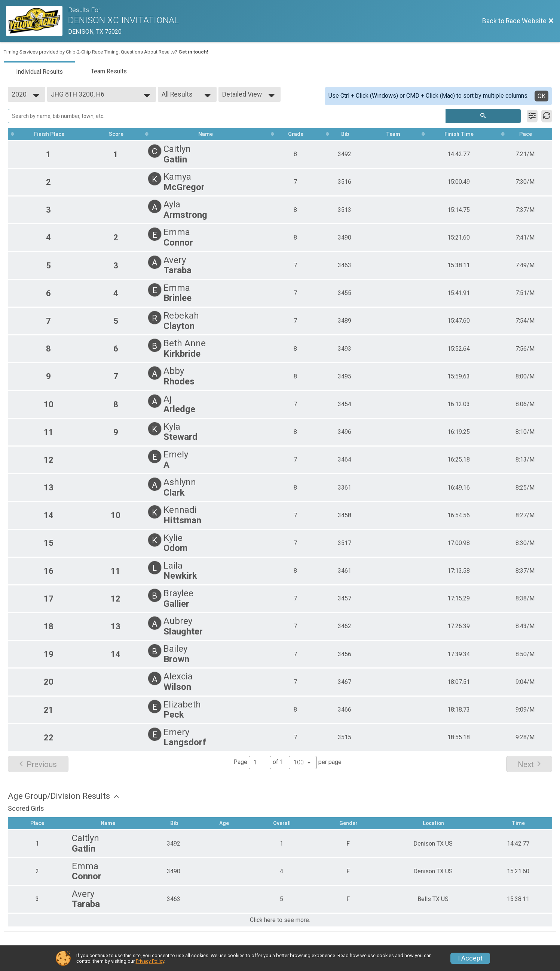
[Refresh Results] (547, 116)
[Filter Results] (532, 116)
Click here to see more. (280, 920)
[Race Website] (37, 21)
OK (541, 96)
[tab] (39, 71)
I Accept (470, 958)
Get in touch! (193, 52)
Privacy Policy (150, 961)
